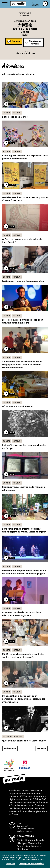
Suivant (41, 748)
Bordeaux (17, 113)
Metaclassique (25, 53)
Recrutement (22, 826)
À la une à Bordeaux (13, 74)
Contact (31, 74)
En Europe (7, 737)
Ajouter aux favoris (33, 42)
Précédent (10, 748)
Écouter (14, 41)
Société (7, 113)
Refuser (11, 864)
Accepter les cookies (32, 864)
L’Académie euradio (26, 829)
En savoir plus (37, 859)
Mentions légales (24, 831)
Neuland (25, 15)
